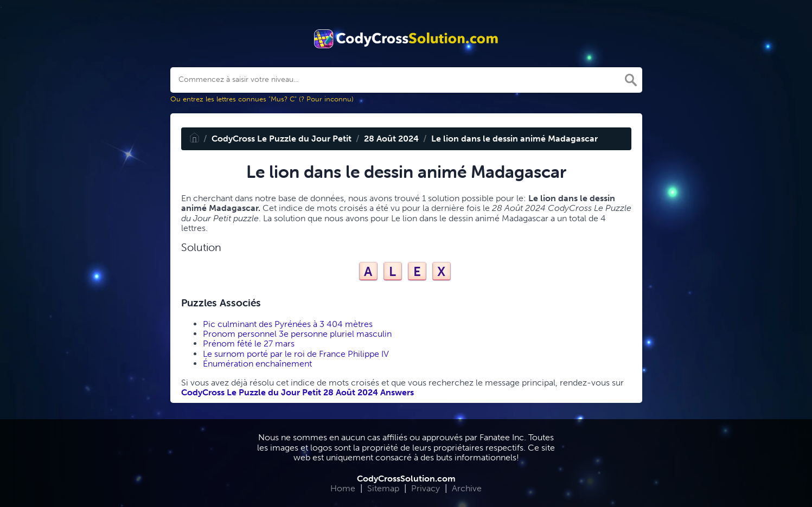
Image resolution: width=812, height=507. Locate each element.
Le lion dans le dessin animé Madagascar (514, 139)
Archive (467, 488)
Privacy (426, 488)
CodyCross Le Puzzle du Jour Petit (282, 139)
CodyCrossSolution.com (406, 479)
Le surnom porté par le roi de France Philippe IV (296, 354)
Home (343, 488)
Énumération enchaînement (257, 364)
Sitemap (383, 488)
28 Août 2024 (391, 139)
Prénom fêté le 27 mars (249, 344)
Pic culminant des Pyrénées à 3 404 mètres (288, 324)
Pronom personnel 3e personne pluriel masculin (297, 334)
